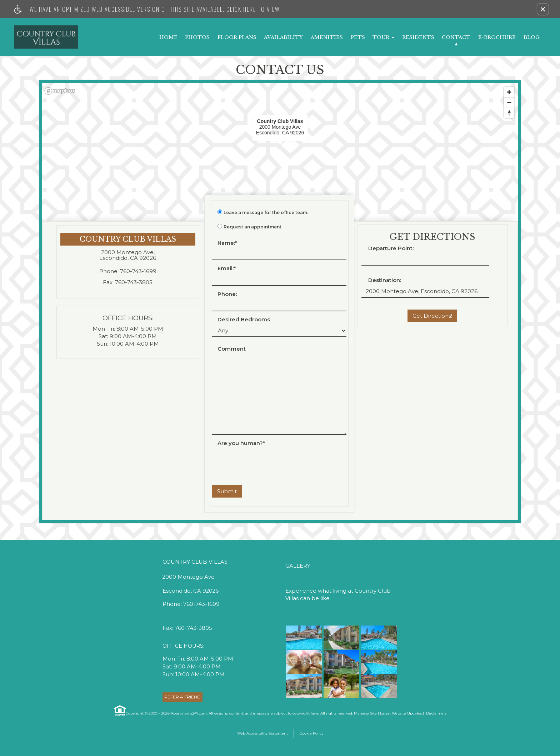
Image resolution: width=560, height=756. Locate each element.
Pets (358, 37)
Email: (227, 269)
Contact (456, 37)
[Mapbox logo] (60, 91)
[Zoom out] (509, 102)
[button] (543, 9)
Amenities (327, 37)
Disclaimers (436, 713)
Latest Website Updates (401, 713)
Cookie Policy (311, 733)
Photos (197, 37)
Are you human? (241, 443)
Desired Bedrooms (244, 320)
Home (168, 37)
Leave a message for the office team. (266, 213)
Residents (418, 37)
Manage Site (365, 713)
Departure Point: (391, 249)
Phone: (227, 294)
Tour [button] (383, 37)
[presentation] (266, 462)
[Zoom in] (509, 92)
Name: (227, 243)
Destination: (385, 280)
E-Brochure (497, 37)
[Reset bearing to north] (509, 113)
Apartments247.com (189, 713)
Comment (232, 349)
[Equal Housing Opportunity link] (119, 711)
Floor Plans (237, 37)
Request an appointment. (253, 227)
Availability (283, 37)
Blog (532, 37)
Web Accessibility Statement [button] (262, 733)
